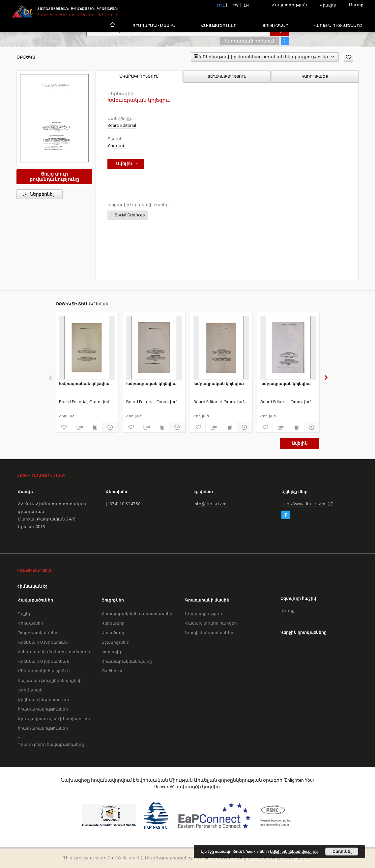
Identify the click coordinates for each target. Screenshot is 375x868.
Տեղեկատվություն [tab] (227, 76)
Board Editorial (122, 125)
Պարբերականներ (38, 633)
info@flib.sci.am (210, 504)
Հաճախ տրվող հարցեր (211, 623)
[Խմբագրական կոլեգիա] (87, 348)
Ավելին (300, 443)
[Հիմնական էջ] (112, 25)
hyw (234, 5)
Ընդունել (342, 852)
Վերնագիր (113, 623)
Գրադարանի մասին (154, 26)
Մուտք (356, 5)
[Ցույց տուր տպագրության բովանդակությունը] (95, 427)
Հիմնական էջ (32, 586)
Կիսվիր (328, 5)
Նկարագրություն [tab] (139, 76)
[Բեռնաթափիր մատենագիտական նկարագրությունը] (79, 427)
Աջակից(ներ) (115, 642)
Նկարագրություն (203, 614)
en (246, 5)
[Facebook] (286, 515)
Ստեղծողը (113, 633)
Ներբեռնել (37, 194)
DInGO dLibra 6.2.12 (129, 858)
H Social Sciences (128, 215)
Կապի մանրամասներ (209, 633)
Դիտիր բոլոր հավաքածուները (51, 744)
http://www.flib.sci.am (303, 504)
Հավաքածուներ (219, 26)
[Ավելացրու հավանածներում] (349, 57)
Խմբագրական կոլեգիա (84, 384)
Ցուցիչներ (275, 26)
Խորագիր (112, 652)
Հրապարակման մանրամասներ (137, 614)
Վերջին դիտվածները (338, 26)
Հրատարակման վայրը (127, 661)
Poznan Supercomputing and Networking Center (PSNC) (253, 858)
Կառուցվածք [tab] (315, 76)
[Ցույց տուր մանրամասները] (109, 427)
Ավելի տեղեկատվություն (294, 852)
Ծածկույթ (112, 671)
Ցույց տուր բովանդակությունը (54, 176)
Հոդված (116, 146)
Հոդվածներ (30, 623)
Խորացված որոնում (250, 41)
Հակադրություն (290, 5)
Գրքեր (25, 614)
